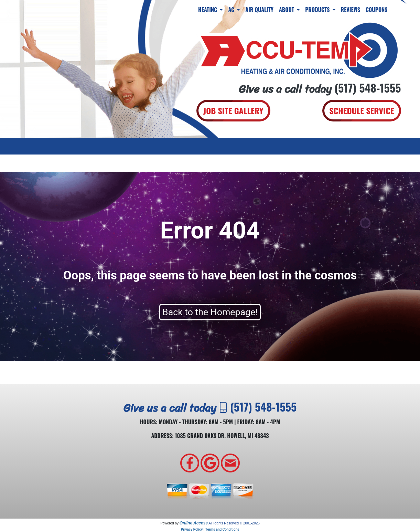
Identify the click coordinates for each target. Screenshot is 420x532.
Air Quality (259, 10)
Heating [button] (208, 10)
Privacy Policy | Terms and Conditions (210, 529)
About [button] (287, 10)
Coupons (377, 10)
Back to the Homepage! (210, 312)
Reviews (351, 10)
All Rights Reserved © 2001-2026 (234, 523)
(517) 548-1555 (368, 88)
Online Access (194, 523)
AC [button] (232, 10)
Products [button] (318, 10)
